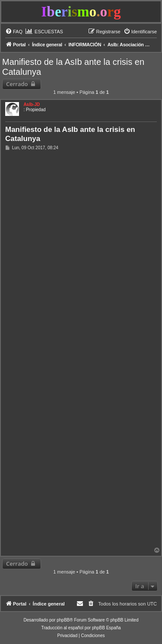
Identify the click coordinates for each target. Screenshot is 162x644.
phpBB (63, 620)
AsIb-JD (32, 104)
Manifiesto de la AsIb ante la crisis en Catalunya (73, 67)
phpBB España (106, 628)
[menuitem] (14, 32)
